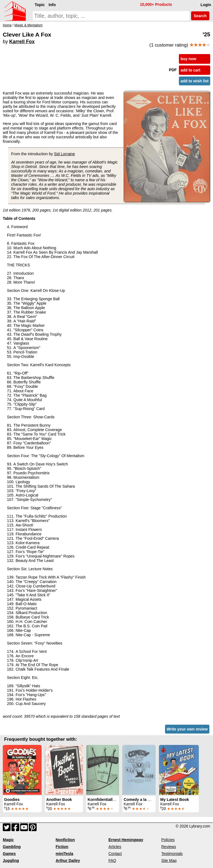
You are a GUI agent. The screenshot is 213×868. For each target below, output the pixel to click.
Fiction (62, 847)
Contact (115, 854)
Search (200, 16)
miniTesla (65, 854)
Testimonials (172, 854)
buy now (188, 59)
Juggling (11, 861)
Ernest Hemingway (126, 840)
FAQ (112, 861)
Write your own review (187, 729)
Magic (8, 840)
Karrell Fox (22, 42)
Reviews (169, 847)
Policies (168, 840)
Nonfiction (65, 840)
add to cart (191, 70)
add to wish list (195, 81)
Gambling (12, 847)
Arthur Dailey (68, 861)
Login (206, 5)
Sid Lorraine (65, 154)
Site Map (169, 861)
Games (9, 854)
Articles (115, 847)
